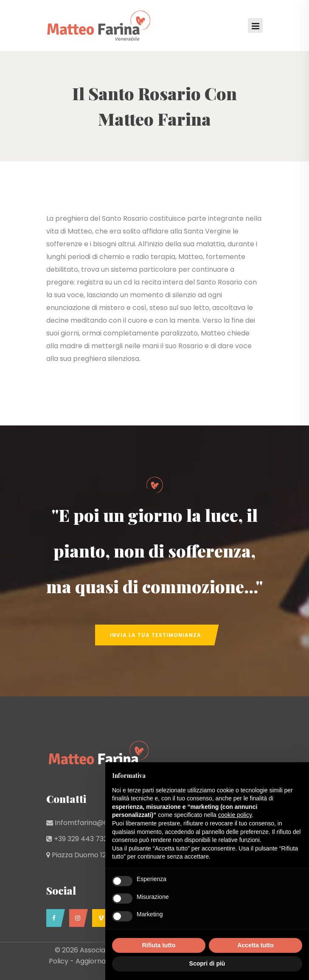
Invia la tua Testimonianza (156, 635)
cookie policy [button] (235, 815)
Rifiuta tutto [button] (159, 945)
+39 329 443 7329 (83, 839)
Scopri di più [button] (207, 963)
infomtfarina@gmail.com (98, 823)
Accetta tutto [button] (256, 945)
